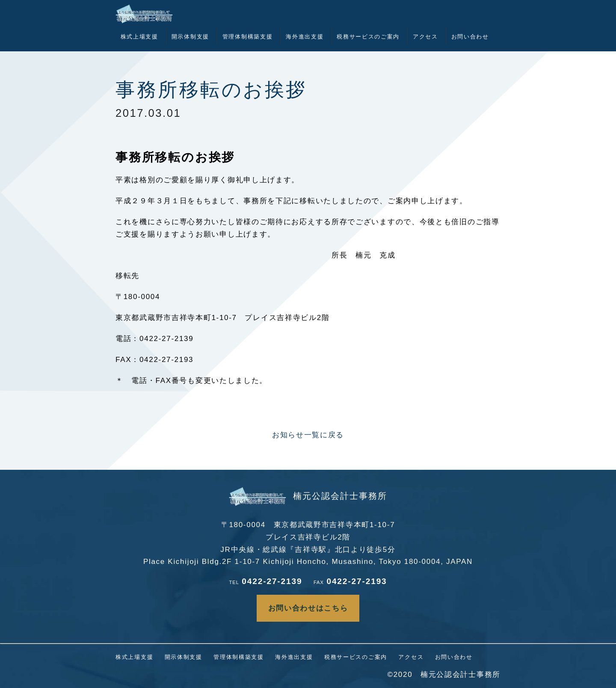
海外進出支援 (305, 37)
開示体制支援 (190, 37)
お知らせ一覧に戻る (308, 435)
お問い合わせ (470, 37)
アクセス (425, 37)
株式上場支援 (139, 37)
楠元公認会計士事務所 (308, 496)
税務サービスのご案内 (368, 37)
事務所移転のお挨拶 (211, 90)
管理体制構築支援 (248, 37)
